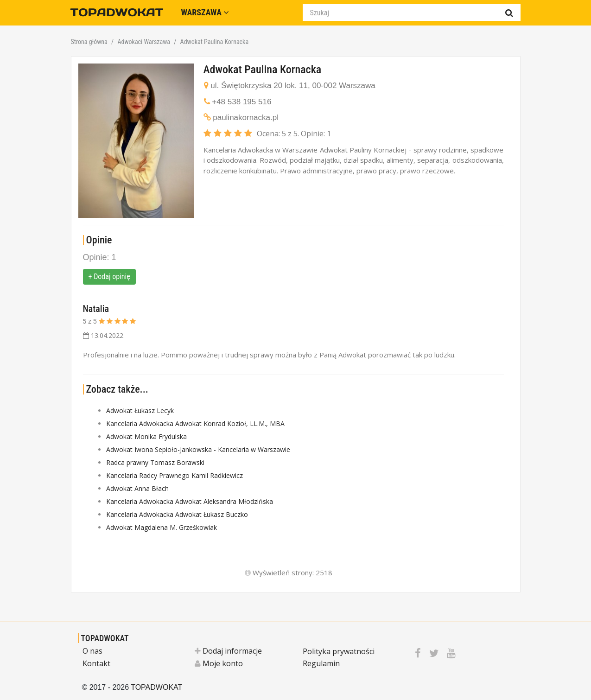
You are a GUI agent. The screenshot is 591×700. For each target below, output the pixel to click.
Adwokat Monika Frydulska (146, 436)
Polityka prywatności (339, 651)
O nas (92, 651)
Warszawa (205, 12)
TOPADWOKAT (105, 638)
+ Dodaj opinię (109, 277)
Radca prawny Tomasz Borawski (155, 462)
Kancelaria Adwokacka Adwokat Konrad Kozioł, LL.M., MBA (195, 423)
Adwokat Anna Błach (137, 488)
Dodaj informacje (228, 651)
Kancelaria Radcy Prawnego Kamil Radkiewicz (175, 475)
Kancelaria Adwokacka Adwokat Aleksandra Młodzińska (190, 501)
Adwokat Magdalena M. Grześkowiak (162, 527)
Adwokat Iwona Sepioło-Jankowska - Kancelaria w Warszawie (198, 449)
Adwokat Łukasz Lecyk (140, 410)
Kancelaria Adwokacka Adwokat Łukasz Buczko (177, 514)
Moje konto (219, 663)
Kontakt (96, 663)
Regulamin (321, 663)
